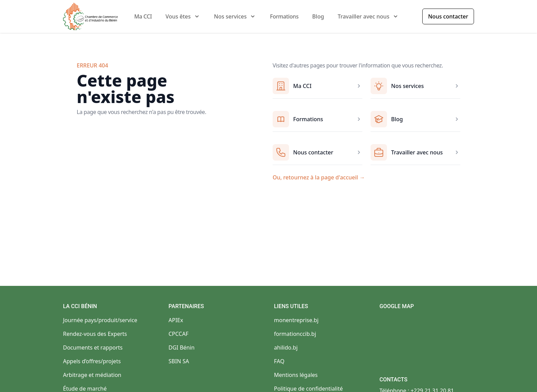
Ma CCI (143, 16)
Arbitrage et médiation (92, 375)
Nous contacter (448, 16)
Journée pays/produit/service (100, 320)
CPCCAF (178, 334)
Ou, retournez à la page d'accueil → (319, 177)
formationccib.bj (295, 334)
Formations (284, 16)
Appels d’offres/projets (92, 361)
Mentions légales (296, 375)
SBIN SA (179, 361)
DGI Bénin (182, 347)
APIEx (176, 320)
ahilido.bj (286, 347)
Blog (318, 16)
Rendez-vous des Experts (95, 334)
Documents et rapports (93, 347)
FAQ (279, 361)
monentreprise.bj (296, 320)
